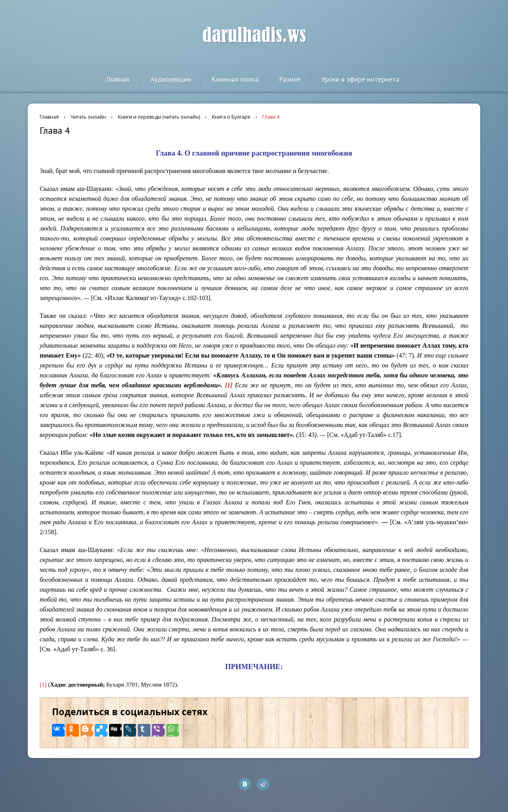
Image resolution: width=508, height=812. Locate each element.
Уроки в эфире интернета (360, 79)
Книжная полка (235, 79)
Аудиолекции (171, 79)
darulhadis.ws (254, 35)
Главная (118, 79)
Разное (290, 79)
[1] (43, 685)
